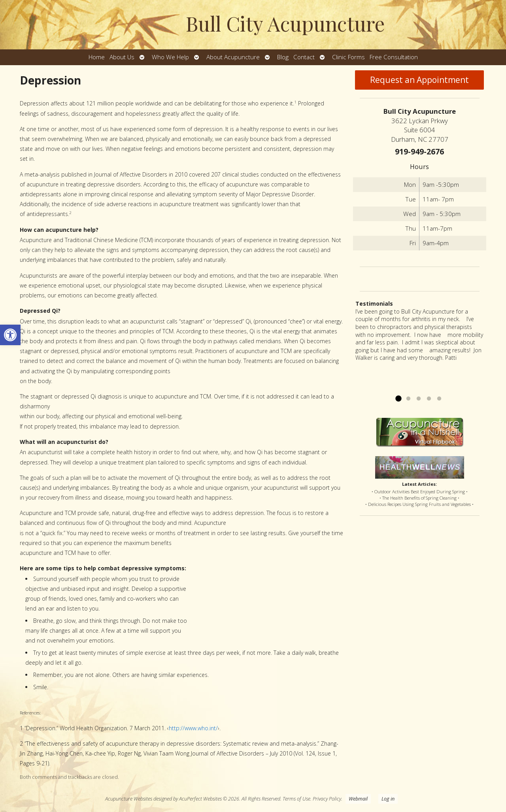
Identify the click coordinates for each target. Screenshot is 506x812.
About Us (122, 57)
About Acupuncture (233, 57)
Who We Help (170, 57)
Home (97, 57)
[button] (10, 335)
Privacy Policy (327, 799)
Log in (388, 799)
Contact (304, 57)
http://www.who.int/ (193, 728)
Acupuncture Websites (129, 799)
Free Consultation (394, 57)
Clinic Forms (348, 57)
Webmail (358, 799)
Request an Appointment (419, 80)
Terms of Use (296, 799)
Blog (283, 57)
